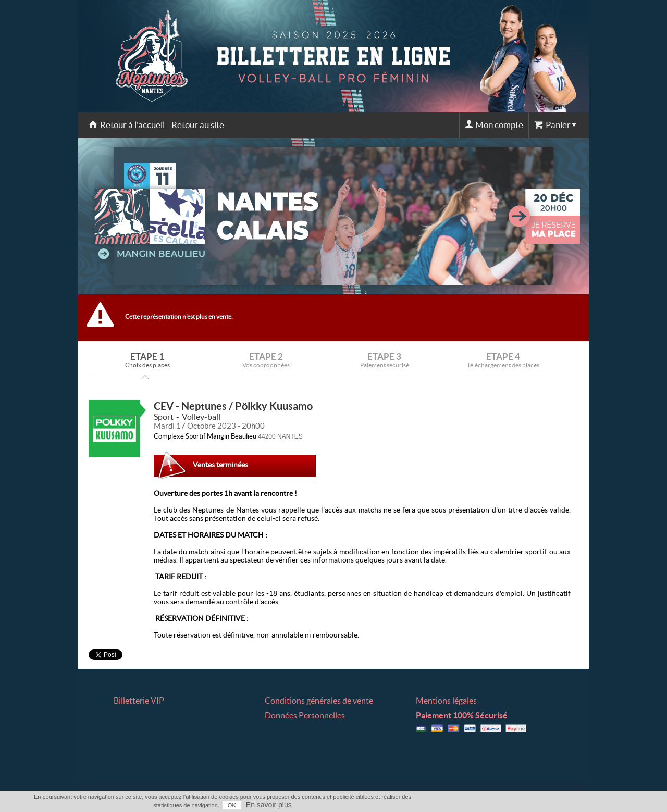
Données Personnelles (305, 715)
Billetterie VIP (139, 701)
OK (232, 805)
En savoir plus (269, 805)
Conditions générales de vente (319, 701)
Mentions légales (446, 701)
